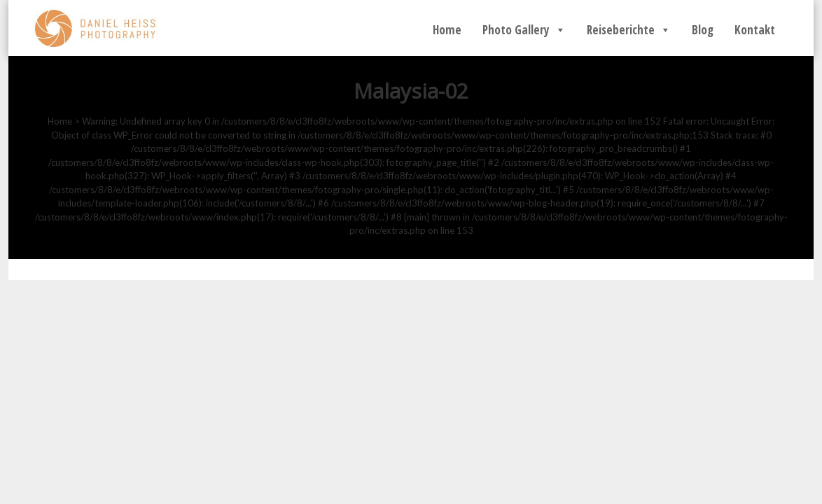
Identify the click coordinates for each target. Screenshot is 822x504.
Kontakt (755, 30)
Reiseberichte (629, 30)
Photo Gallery (524, 30)
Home (447, 30)
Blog (703, 30)
